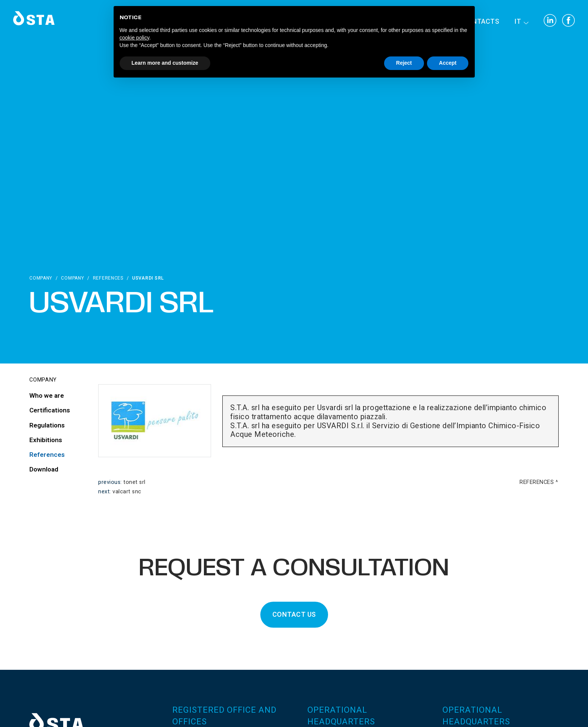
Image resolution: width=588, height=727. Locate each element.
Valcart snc (127, 492)
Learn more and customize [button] (165, 63)
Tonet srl (134, 482)
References (108, 278)
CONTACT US (294, 615)
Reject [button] (404, 63)
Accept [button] (448, 63)
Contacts (481, 22)
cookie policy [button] (134, 38)
